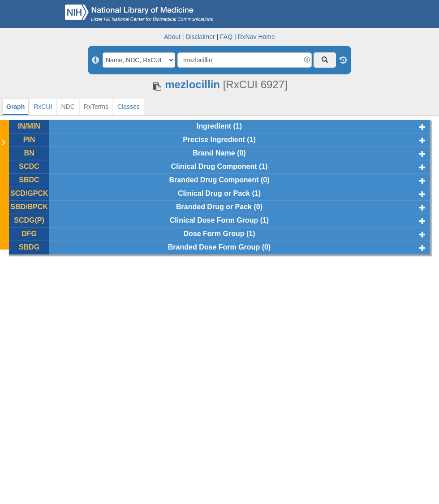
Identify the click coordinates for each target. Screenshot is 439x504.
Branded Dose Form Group (214, 247)
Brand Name (214, 153)
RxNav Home (256, 37)
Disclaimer (200, 37)
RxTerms (96, 107)
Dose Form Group (214, 234)
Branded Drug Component (214, 180)
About (172, 37)
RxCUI (43, 107)
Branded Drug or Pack (214, 207)
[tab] (15, 107)
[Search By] (139, 60)
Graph (15, 107)
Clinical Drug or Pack (214, 193)
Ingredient (214, 126)
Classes (129, 107)
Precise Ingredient (214, 140)
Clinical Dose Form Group (214, 220)
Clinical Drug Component (214, 166)
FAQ (226, 37)
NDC (68, 107)
